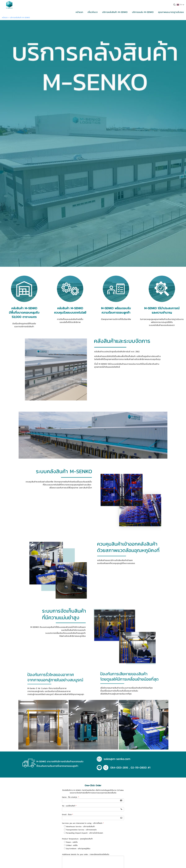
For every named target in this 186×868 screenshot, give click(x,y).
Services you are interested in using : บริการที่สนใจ (83, 640)
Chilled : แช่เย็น (72, 662)
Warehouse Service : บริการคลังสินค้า (80, 644)
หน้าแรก (5, 18)
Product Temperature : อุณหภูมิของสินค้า (77, 656)
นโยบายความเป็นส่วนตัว (105, 696)
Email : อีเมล (67, 632)
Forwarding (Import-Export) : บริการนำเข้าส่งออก (85, 650)
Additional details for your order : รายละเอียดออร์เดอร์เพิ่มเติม (86, 671)
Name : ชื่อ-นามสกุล (70, 614)
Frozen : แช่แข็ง (72, 659)
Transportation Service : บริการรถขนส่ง (81, 647)
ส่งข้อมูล (93, 691)
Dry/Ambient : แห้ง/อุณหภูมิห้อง (78, 666)
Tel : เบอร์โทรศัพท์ (69, 623)
